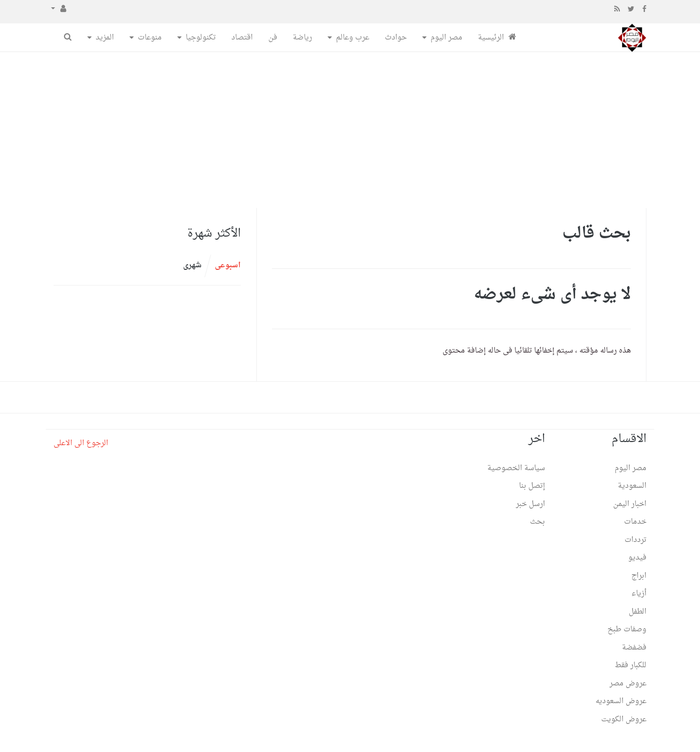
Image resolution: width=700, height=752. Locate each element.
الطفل (638, 612)
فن (273, 38)
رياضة (302, 38)
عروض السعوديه (621, 701)
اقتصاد (242, 38)
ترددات (636, 540)
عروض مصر (628, 684)
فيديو (637, 558)
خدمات (635, 522)
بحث (537, 522)
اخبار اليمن (630, 504)
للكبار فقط (631, 665)
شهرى (192, 265)
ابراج (639, 576)
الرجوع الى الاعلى (81, 443)
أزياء (639, 594)
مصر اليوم (446, 38)
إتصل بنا (532, 486)
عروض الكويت (624, 719)
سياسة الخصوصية (516, 468)
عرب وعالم (353, 38)
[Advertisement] (350, 130)
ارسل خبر (530, 504)
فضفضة (634, 648)
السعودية (632, 486)
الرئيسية (497, 38)
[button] (59, 9)
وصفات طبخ (627, 630)
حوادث (396, 38)
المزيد (105, 38)
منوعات (150, 38)
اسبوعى (228, 265)
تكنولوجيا (201, 38)
